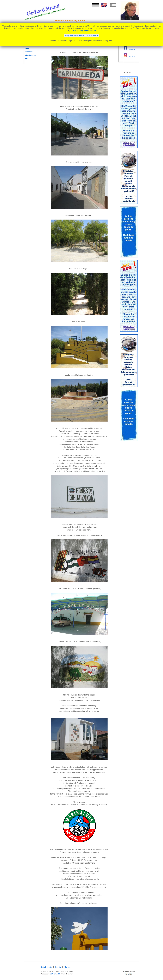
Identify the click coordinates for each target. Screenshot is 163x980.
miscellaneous (30, 55)
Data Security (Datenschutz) (84, 30)
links (27, 59)
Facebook (132, 49)
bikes (27, 48)
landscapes (29, 52)
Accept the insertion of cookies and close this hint (81, 36)
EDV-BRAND (55, 974)
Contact (68, 967)
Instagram (132, 56)
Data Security (46, 967)
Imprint (58, 967)
